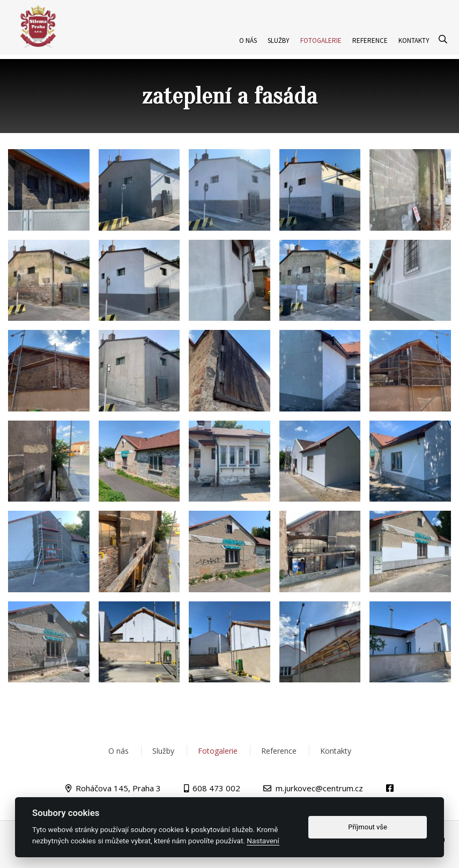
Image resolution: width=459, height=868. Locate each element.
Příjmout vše (368, 827)
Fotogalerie (321, 56)
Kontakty (414, 56)
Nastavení (263, 841)
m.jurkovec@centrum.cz (319, 788)
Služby (279, 56)
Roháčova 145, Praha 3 (118, 788)
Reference (370, 56)
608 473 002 (216, 788)
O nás (248, 56)
